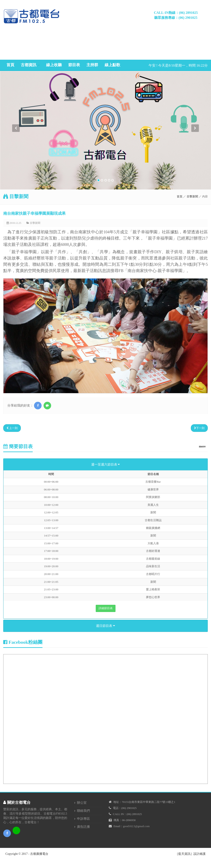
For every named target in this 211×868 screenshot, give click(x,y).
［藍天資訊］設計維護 (190, 854)
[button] (16, 157)
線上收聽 (54, 65)
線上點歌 (112, 65)
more (202, 446)
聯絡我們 (83, 811)
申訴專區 (83, 819)
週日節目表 (105, 626)
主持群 (92, 65)
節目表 (74, 65)
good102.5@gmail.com (136, 826)
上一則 (12, 428)
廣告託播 (83, 827)
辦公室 (82, 803)
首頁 (10, 65)
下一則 (199, 428)
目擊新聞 (192, 196)
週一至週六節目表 (106, 464)
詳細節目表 (106, 608)
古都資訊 (29, 65)
